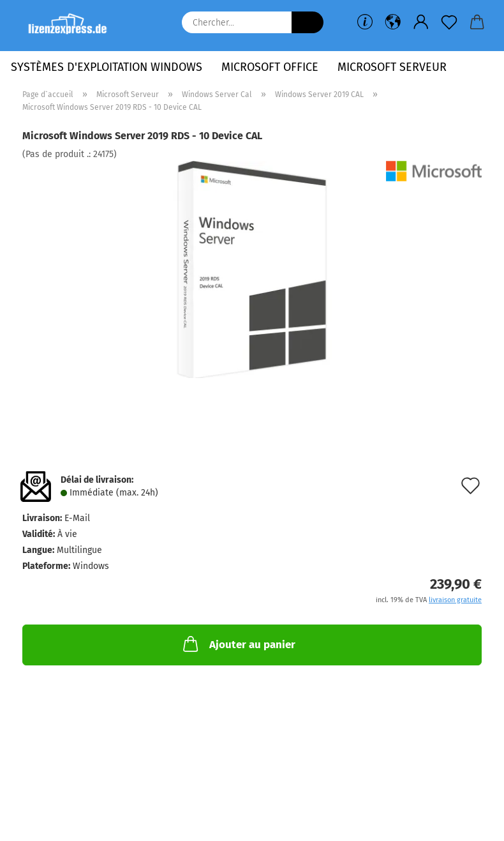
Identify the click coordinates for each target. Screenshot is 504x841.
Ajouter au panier (238, 644)
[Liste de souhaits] (449, 22)
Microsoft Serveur (392, 67)
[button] (393, 22)
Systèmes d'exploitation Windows (107, 67)
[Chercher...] (308, 22)
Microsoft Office (270, 67)
